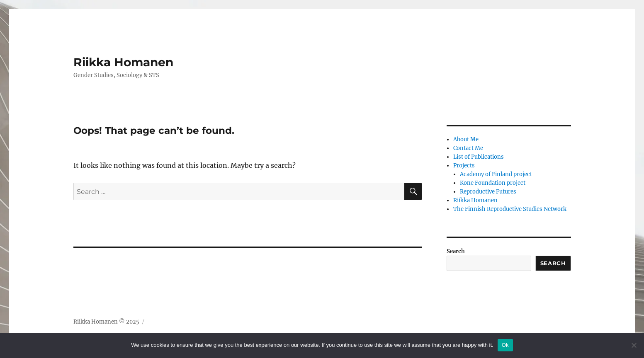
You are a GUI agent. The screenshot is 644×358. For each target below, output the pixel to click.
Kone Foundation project (493, 183)
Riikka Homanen (123, 62)
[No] (634, 345)
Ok (505, 345)
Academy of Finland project (496, 174)
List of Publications (479, 157)
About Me (466, 139)
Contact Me (468, 148)
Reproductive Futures (488, 192)
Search (456, 251)
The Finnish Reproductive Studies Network (510, 209)
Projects (464, 166)
